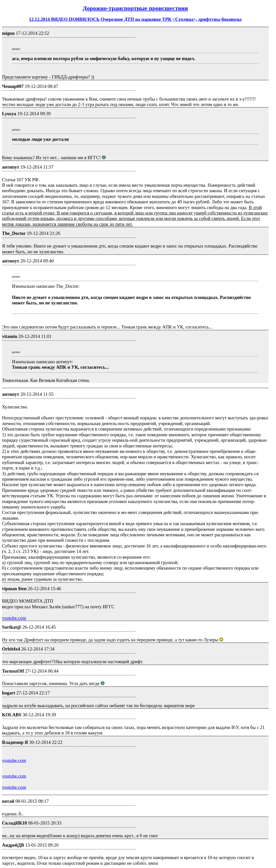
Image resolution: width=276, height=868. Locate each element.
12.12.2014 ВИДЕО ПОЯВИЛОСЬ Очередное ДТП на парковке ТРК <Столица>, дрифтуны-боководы (135, 19)
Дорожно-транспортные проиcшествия (135, 8)
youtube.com (14, 618)
